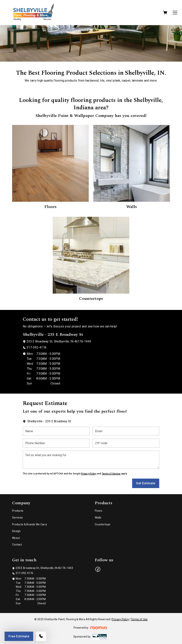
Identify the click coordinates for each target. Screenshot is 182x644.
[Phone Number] (56, 443)
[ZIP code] (126, 443)
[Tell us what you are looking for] (91, 460)
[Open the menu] (175, 13)
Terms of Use (139, 619)
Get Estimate (146, 483)
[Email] (126, 431)
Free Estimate (19, 636)
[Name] (56, 431)
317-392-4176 (36, 347)
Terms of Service (111, 474)
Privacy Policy (89, 474)
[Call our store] (41, 636)
